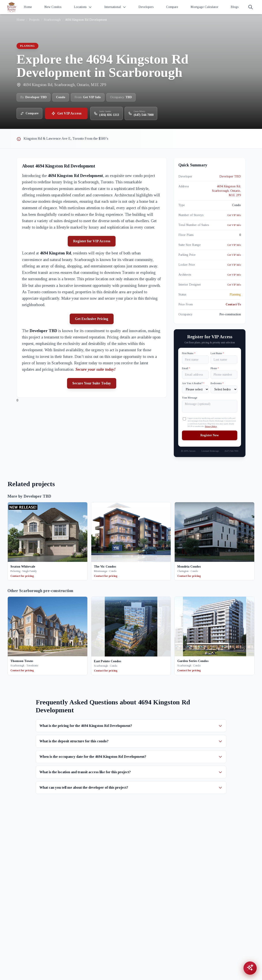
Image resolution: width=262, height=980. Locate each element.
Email (186, 368)
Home (28, 7)
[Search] (251, 7)
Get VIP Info (234, 215)
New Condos (53, 7)
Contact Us (233, 304)
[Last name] (224, 360)
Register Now (210, 435)
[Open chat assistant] (250, 968)
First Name (189, 353)
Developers (146, 7)
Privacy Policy (211, 426)
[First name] (195, 360)
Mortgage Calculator (204, 7)
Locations (83, 7)
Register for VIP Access (92, 241)
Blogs (235, 7)
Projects (34, 20)
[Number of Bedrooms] (224, 389)
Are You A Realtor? (193, 383)
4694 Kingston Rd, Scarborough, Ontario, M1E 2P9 (226, 191)
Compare (172, 7)
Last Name (217, 353)
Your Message (190, 398)
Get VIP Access (66, 113)
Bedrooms (217, 383)
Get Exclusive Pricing (92, 319)
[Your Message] (210, 406)
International (115, 7)
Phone (215, 368)
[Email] (195, 375)
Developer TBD (230, 176)
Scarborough (52, 20)
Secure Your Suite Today (92, 383)
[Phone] (224, 375)
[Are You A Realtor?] (195, 389)
